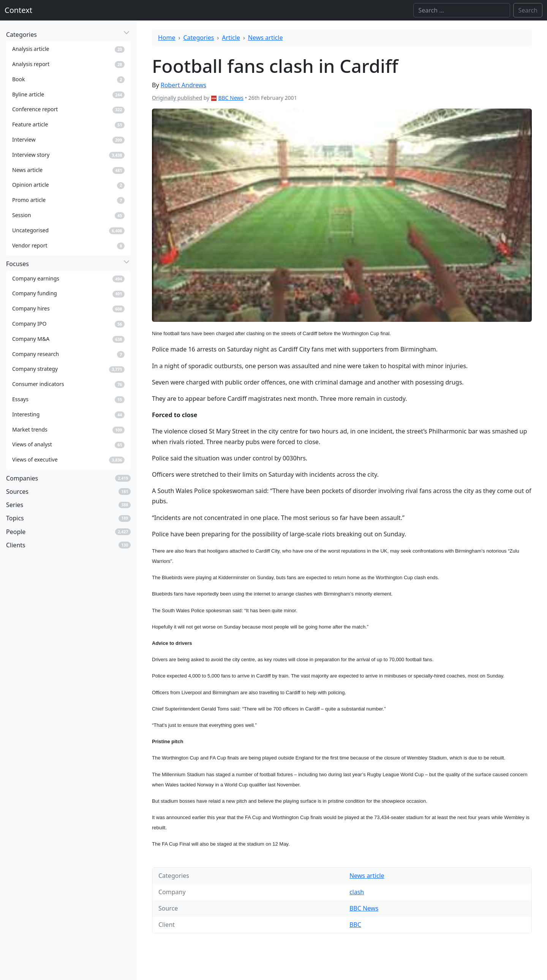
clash (357, 892)
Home (167, 38)
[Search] (462, 10)
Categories (199, 38)
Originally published (177, 98)
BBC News (231, 98)
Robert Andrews (183, 85)
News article (266, 38)
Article (231, 38)
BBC (355, 925)
